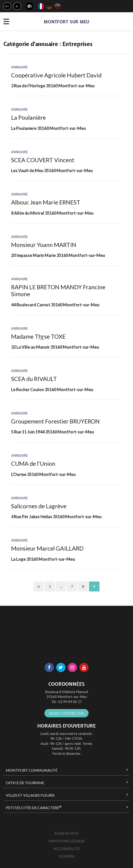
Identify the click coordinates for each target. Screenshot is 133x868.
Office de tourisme (25, 783)
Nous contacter (67, 713)
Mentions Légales (67, 841)
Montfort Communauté (32, 770)
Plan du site (66, 833)
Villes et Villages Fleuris (30, 795)
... (61, 586)
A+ (7, 6)
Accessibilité (67, 848)
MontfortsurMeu (66, 22)
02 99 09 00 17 (70, 702)
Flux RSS (67, 856)
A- (17, 6)
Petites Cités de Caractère (34, 807)
